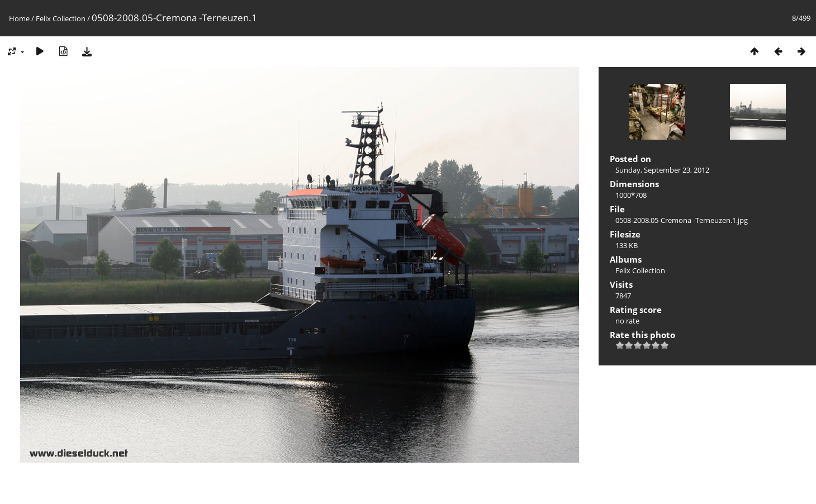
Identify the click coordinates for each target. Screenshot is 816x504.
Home (19, 18)
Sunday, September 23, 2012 (662, 170)
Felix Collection (61, 18)
